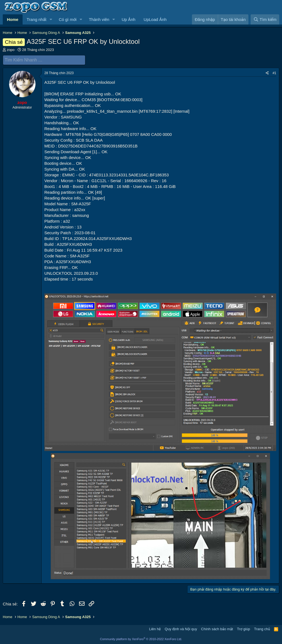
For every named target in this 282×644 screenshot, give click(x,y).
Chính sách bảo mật (217, 629)
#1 (274, 73)
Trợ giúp (244, 629)
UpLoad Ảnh (155, 19)
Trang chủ (262, 629)
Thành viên (99, 19)
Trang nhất (37, 19)
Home (13, 19)
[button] (51, 19)
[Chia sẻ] (267, 73)
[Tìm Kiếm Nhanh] (44, 60)
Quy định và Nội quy (181, 629)
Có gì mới (67, 19)
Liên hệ (155, 629)
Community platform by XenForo (141, 639)
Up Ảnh (129, 19)
